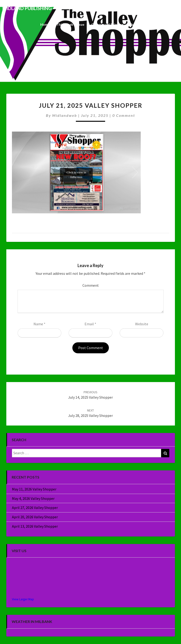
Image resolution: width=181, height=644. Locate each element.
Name (39, 324)
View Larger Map (23, 599)
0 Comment (124, 115)
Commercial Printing (107, 24)
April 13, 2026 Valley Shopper (35, 526)
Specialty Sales (142, 24)
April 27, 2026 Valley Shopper (35, 508)
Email (90, 324)
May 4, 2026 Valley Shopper (33, 498)
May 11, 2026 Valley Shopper (34, 489)
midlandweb (65, 115)
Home (45, 24)
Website (142, 324)
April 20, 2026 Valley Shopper (35, 517)
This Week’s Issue (70, 24)
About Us (168, 24)
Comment (91, 285)
